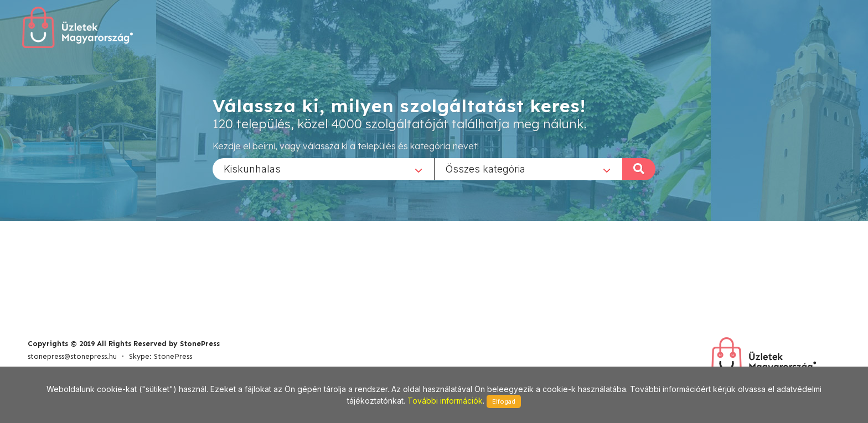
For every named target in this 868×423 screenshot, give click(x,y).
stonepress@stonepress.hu (72, 356)
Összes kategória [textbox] (485, 168)
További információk (445, 401)
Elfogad (504, 401)
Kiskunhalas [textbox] (252, 168)
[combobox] (323, 169)
